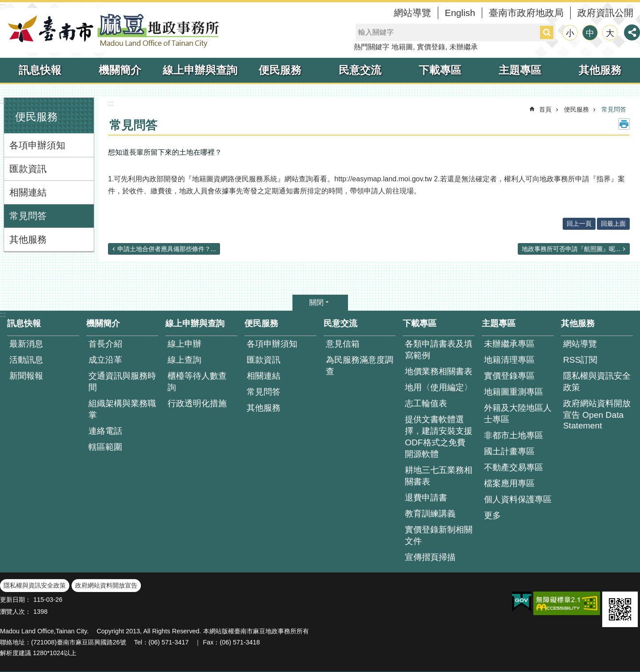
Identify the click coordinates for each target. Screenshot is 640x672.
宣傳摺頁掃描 (430, 557)
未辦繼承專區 (509, 344)
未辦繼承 (464, 47)
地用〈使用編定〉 (439, 387)
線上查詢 (184, 360)
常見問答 (28, 216)
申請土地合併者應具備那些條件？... (167, 249)
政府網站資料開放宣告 (106, 585)
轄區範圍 (105, 447)
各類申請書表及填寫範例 (439, 350)
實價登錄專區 (509, 376)
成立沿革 (105, 360)
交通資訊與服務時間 (122, 382)
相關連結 (28, 192)
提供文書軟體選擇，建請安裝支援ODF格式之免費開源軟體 (439, 437)
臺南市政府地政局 (526, 13)
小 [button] (570, 33)
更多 (492, 515)
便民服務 (280, 70)
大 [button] (610, 33)
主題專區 (520, 70)
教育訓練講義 (430, 514)
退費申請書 (426, 498)
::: (3, 6)
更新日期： (16, 600)
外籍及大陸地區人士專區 (518, 414)
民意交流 (360, 70)
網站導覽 (412, 13)
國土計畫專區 (509, 451)
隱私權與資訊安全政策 (597, 382)
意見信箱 (343, 344)
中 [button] (590, 33)
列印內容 (624, 124)
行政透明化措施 (197, 403)
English (460, 13)
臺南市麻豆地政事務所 (111, 30)
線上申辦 (184, 344)
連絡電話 (105, 431)
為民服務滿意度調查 (360, 366)
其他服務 (600, 70)
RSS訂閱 (580, 360)
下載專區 (440, 70)
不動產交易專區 (514, 467)
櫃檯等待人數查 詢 (197, 382)
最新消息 (26, 344)
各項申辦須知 (37, 145)
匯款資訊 (28, 169)
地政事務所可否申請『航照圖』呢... (571, 249)
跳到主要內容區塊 (5, 5)
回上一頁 (579, 224)
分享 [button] (632, 32)
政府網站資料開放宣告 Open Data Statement (597, 414)
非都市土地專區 (514, 435)
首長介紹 (105, 344)
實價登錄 (431, 47)
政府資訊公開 (605, 13)
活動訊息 (26, 360)
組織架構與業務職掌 (122, 409)
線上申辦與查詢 (200, 70)
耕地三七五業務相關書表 (439, 476)
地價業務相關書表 (439, 371)
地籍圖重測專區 (514, 392)
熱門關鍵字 (372, 47)
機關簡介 (120, 70)
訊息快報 (40, 70)
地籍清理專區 (509, 360)
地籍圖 (402, 47)
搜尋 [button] (547, 32)
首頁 (545, 109)
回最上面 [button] (613, 224)
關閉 (316, 302)
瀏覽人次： (16, 612)
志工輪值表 (426, 403)
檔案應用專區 (509, 483)
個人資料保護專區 (518, 499)
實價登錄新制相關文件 (439, 535)
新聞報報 (26, 376)
